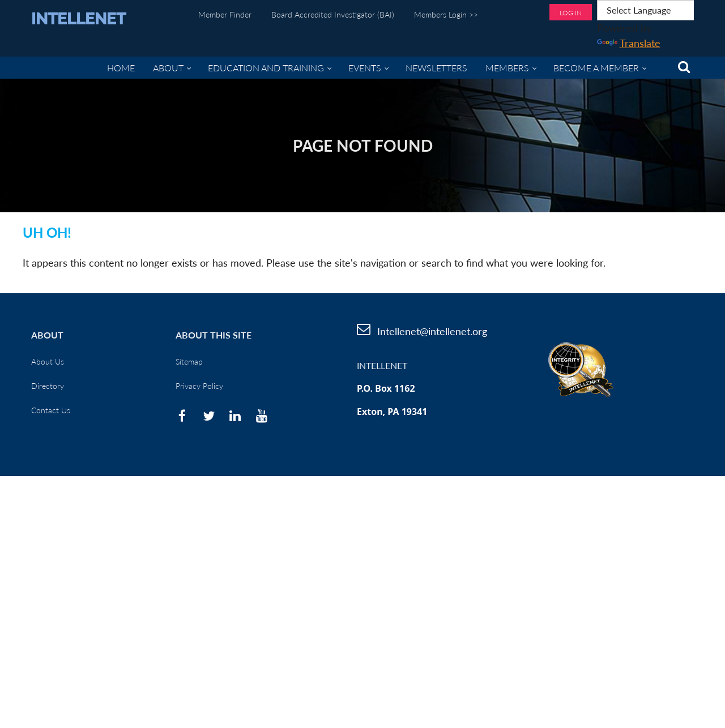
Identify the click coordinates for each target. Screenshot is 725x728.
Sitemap (189, 361)
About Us (48, 361)
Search (684, 67)
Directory (48, 386)
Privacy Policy (199, 386)
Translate (629, 43)
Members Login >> (446, 14)
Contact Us (51, 410)
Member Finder (225, 14)
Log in (571, 13)
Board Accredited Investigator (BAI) (333, 14)
